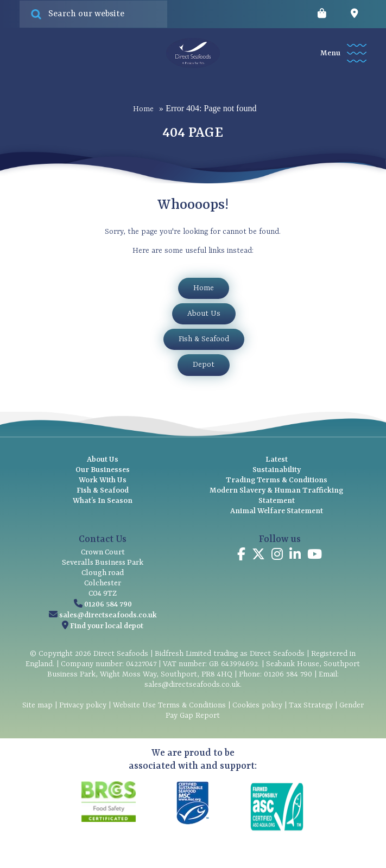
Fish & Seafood (204, 339)
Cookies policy (257, 705)
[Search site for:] (93, 14)
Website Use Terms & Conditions (169, 705)
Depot (204, 365)
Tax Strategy (311, 705)
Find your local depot (107, 626)
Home (143, 109)
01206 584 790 (108, 604)
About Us (204, 314)
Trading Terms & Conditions (277, 480)
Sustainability (277, 470)
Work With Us (103, 480)
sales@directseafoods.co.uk (108, 615)
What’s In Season (103, 501)
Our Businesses (103, 470)
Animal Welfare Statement (277, 511)
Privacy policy (83, 705)
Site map (37, 705)
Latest (277, 459)
